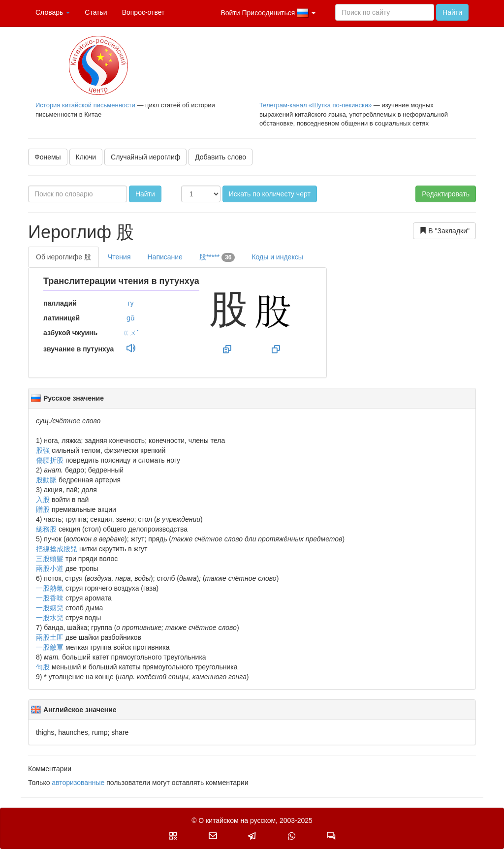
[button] (173, 836)
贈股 (43, 509)
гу (130, 303)
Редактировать (446, 194)
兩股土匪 (50, 637)
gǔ (131, 318)
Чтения (119, 257)
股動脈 (46, 480)
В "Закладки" (444, 231)
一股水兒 (50, 618)
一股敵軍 (50, 647)
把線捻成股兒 (57, 549)
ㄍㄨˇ (131, 333)
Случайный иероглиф (145, 157)
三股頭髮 (50, 559)
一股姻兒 (50, 608)
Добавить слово (220, 157)
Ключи (86, 157)
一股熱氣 (50, 588)
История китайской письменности (85, 105)
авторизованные (78, 783)
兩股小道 (50, 568)
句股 (43, 667)
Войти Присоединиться (268, 13)
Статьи (96, 12)
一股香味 (50, 598)
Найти (452, 12)
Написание (165, 257)
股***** (217, 257)
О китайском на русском (237, 820)
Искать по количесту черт (270, 194)
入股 (43, 500)
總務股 (46, 529)
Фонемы (48, 157)
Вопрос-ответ (143, 12)
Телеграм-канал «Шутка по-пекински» (315, 105)
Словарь (53, 12)
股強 (43, 450)
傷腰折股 (50, 460)
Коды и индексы (277, 257)
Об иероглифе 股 (63, 257)
